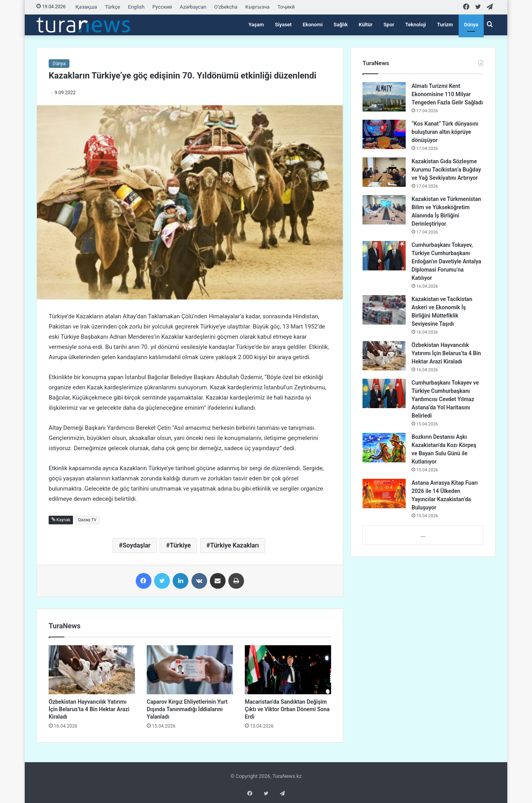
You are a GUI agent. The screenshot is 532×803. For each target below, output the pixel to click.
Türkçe (112, 7)
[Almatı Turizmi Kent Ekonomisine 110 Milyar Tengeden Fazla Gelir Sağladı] (384, 97)
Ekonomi (312, 25)
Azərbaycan (193, 7)
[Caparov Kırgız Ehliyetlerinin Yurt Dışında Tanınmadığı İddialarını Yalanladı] (190, 670)
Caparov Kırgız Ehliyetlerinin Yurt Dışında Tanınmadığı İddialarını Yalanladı (187, 709)
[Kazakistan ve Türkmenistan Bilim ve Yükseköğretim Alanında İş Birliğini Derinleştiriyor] (384, 210)
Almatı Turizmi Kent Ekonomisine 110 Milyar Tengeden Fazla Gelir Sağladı (447, 94)
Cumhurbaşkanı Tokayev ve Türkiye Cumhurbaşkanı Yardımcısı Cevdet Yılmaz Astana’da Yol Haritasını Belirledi (445, 399)
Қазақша (86, 7)
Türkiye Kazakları (235, 545)
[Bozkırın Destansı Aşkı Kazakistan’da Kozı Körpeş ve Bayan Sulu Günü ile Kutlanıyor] (384, 448)
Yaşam (256, 25)
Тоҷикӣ (286, 7)
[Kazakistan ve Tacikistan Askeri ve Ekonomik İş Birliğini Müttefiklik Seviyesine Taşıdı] (384, 310)
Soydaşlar (136, 545)
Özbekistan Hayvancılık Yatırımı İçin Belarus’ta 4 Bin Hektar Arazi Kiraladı (89, 709)
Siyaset (283, 25)
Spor (389, 25)
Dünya (471, 25)
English (136, 7)
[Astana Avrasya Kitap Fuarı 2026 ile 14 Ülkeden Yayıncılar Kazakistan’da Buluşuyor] (384, 494)
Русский (162, 7)
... (423, 535)
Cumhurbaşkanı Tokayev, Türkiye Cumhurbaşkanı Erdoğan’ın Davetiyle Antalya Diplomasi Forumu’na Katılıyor (446, 261)
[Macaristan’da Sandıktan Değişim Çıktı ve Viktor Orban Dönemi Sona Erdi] (288, 670)
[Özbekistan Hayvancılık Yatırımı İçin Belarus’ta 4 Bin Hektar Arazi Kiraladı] (92, 670)
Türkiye (180, 545)
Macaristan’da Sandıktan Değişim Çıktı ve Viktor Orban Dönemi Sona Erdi (287, 709)
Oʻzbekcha (226, 7)
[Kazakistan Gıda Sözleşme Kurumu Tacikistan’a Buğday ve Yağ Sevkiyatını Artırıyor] (384, 172)
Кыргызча (257, 7)
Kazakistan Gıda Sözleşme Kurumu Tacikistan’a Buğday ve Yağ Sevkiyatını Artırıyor (446, 170)
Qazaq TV (87, 520)
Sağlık (341, 25)
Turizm (445, 25)
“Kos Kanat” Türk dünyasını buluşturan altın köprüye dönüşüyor (445, 132)
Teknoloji (416, 25)
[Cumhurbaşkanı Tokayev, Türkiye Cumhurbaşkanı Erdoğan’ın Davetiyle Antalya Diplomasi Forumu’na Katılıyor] (384, 256)
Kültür (365, 25)
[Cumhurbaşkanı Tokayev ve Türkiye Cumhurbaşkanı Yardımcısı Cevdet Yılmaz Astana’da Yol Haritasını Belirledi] (384, 393)
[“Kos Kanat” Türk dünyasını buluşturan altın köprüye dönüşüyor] (384, 134)
